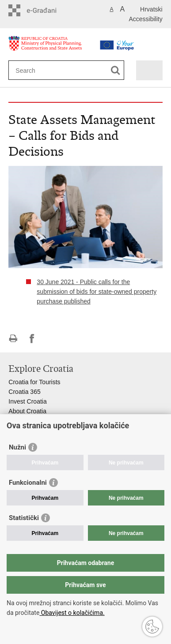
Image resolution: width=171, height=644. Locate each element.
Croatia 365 (24, 392)
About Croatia (27, 411)
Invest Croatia (27, 401)
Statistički (24, 518)
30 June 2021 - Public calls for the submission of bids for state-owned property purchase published (97, 292)
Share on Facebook (32, 339)
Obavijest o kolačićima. (72, 613)
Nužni (17, 447)
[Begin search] (116, 70)
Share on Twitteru (51, 339)
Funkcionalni (28, 483)
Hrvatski (151, 9)
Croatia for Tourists (34, 382)
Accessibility (145, 19)
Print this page (13, 339)
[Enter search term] (58, 70)
